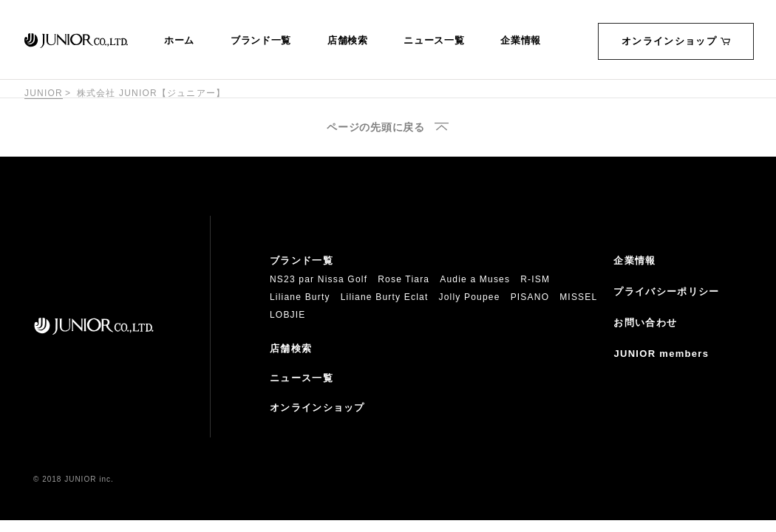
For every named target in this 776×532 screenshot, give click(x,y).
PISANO (530, 297)
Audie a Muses (475, 279)
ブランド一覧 (261, 41)
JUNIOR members (661, 354)
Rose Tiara (404, 279)
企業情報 (521, 41)
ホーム (179, 41)
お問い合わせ (645, 323)
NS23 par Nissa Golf (319, 279)
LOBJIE (288, 315)
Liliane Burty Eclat (385, 297)
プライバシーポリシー (666, 291)
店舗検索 (348, 41)
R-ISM (535, 279)
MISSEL (578, 297)
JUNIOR (44, 93)
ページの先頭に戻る (375, 127)
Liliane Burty (300, 297)
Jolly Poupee (470, 297)
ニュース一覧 (434, 41)
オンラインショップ (676, 41)
